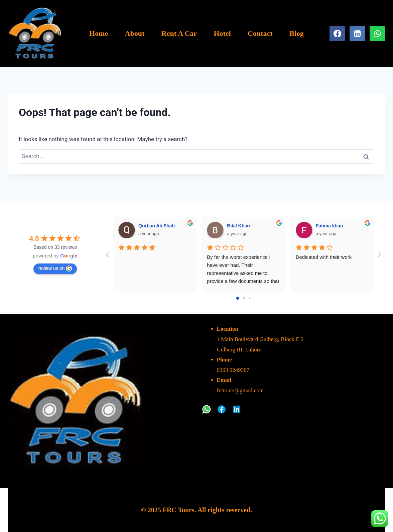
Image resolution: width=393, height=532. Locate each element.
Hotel (222, 33)
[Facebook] (337, 33)
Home (99, 33)
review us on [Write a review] (55, 269)
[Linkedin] (357, 33)
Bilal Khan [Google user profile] (238, 226)
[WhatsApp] (377, 33)
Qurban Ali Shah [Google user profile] (157, 226)
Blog (297, 33)
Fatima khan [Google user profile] (330, 226)
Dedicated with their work (324, 257)
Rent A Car (179, 33)
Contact (260, 33)
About (135, 33)
